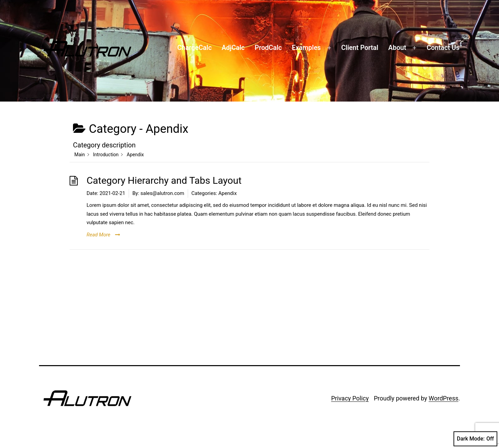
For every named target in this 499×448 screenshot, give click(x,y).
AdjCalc (233, 48)
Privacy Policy (350, 398)
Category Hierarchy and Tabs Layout (164, 181)
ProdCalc (268, 48)
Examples (306, 48)
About (397, 48)
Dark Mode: (475, 439)
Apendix (227, 193)
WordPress (443, 398)
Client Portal (360, 48)
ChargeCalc (194, 48)
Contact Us (443, 48)
